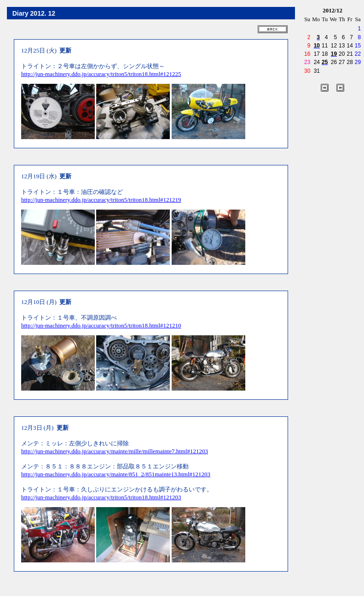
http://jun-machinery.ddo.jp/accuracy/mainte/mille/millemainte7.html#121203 (115, 451)
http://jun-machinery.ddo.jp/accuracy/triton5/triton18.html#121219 (101, 200)
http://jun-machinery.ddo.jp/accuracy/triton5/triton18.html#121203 (101, 497)
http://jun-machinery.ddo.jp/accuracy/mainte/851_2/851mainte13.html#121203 (116, 474)
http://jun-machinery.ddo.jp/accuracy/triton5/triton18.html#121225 (101, 74)
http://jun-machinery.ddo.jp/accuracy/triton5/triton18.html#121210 (101, 325)
